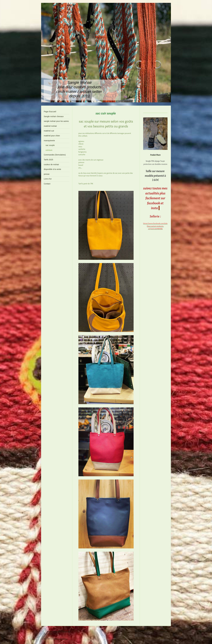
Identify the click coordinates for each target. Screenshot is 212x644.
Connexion (164, 631)
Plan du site (66, 631)
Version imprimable (52, 631)
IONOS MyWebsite (61, 639)
